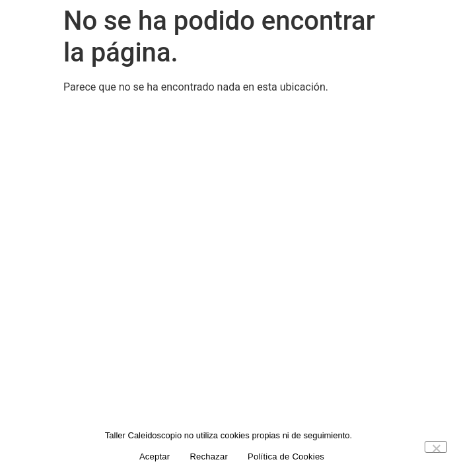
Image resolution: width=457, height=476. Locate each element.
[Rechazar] (436, 447)
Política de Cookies (286, 456)
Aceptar (155, 456)
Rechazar (209, 456)
